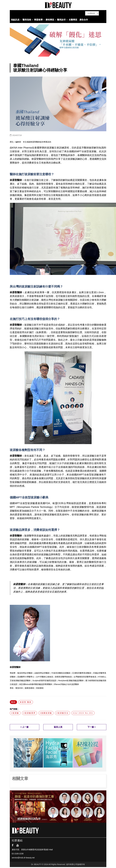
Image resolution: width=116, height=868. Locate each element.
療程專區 (50, 20)
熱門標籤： (14, 709)
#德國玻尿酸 (46, 713)
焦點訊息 (15, 20)
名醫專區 (73, 20)
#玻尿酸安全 (62, 713)
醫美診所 (61, 20)
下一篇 (92, 727)
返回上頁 (58, 727)
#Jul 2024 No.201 (83, 713)
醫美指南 (27, 20)
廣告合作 (84, 20)
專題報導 (38, 20)
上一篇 (24, 727)
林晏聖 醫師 (26, 702)
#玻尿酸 (15, 713)
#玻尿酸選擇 (30, 713)
